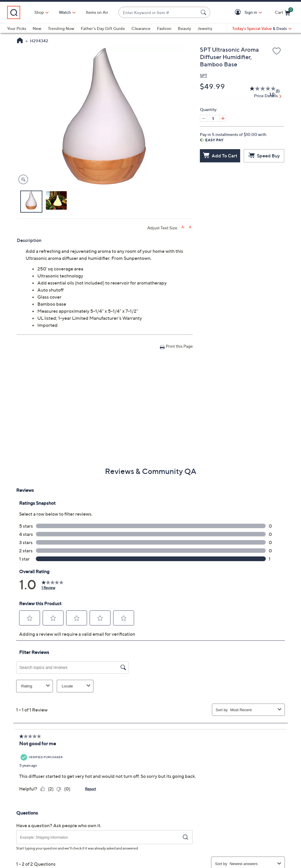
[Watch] (65, 12)
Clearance (141, 28)
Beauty (184, 28)
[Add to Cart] (220, 156)
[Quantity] (213, 118)
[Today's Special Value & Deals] (262, 28)
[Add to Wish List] (277, 51)
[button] (239, 12)
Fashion (164, 28)
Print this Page (179, 346)
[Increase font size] (183, 227)
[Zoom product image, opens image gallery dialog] (22, 180)
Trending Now (61, 28)
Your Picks (17, 28)
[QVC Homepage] (20, 41)
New (37, 28)
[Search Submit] (204, 12)
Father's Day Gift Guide (103, 28)
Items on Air (97, 12)
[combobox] (158, 12)
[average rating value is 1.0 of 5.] (260, 91)
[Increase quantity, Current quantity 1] (223, 118)
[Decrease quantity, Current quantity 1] (203, 118)
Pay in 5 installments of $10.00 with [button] (233, 137)
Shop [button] (39, 12)
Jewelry (205, 28)
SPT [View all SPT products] (204, 75)
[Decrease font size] (191, 227)
